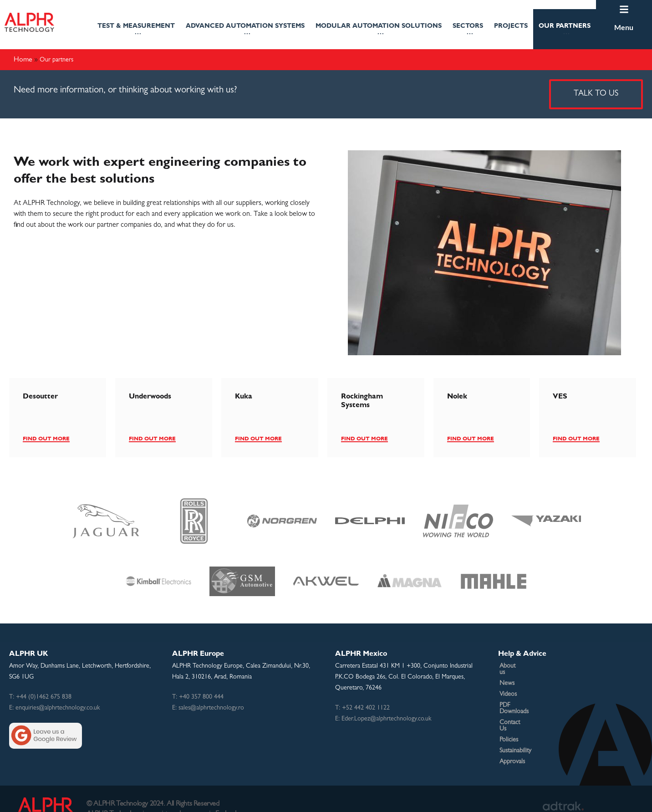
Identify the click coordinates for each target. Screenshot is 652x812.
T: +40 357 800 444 (198, 697)
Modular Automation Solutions (379, 31)
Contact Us (514, 710)
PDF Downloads (520, 699)
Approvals (512, 743)
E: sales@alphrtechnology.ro (208, 708)
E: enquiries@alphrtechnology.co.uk (54, 708)
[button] (136, 29)
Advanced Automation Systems (245, 31)
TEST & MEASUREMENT (136, 31)
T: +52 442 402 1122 (362, 708)
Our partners (565, 31)
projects (511, 26)
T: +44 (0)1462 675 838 (40, 697)
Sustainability (515, 732)
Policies (509, 721)
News (507, 677)
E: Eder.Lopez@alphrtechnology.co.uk (383, 719)
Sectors (468, 31)
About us (511, 666)
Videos (508, 688)
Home (23, 59)
